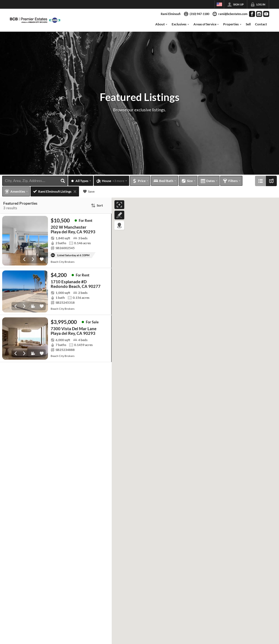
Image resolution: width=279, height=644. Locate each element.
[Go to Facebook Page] (252, 14)
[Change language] (219, 4)
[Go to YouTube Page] (266, 14)
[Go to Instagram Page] (259, 14)
